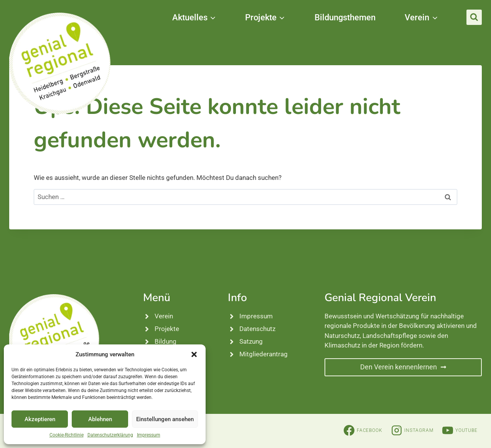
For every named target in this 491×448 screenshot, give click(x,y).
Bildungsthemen (345, 17)
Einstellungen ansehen (165, 419)
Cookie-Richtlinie (67, 435)
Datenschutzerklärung (110, 435)
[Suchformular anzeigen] (474, 17)
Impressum (149, 435)
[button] (194, 354)
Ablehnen (100, 419)
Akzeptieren (40, 419)
